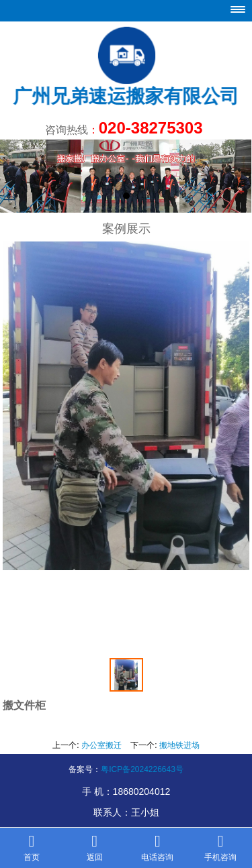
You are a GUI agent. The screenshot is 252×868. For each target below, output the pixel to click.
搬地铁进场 (179, 745)
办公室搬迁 (101, 745)
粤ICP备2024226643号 (142, 769)
